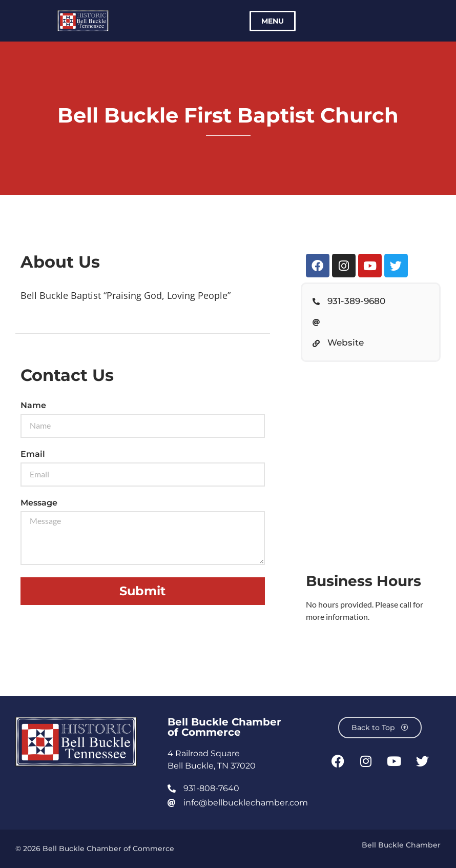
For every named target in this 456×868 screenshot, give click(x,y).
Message (39, 503)
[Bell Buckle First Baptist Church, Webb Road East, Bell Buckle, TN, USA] (371, 460)
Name (33, 406)
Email (33, 455)
